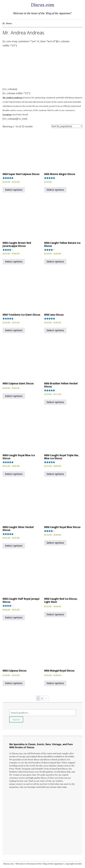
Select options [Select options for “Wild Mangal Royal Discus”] (55, 683)
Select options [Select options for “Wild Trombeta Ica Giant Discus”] (14, 330)
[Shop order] (67, 126)
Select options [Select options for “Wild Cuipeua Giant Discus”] (14, 396)
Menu (9, 23)
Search (16, 720)
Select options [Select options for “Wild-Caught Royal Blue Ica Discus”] (14, 474)
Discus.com (43, 5)
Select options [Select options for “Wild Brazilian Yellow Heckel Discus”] (55, 402)
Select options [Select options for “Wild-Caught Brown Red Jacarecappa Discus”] (14, 262)
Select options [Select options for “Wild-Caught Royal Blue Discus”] (55, 543)
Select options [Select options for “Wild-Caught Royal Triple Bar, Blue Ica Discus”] (55, 474)
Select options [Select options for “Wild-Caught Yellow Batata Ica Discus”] (55, 262)
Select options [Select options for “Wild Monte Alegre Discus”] (55, 190)
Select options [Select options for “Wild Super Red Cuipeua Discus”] (14, 190)
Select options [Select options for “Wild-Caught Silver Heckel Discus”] (14, 546)
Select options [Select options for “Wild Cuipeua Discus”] (14, 683)
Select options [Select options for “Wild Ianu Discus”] (55, 330)
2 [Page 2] (42, 698)
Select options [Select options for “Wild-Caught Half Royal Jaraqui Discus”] (14, 618)
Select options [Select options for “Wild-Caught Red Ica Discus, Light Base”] (55, 614)
